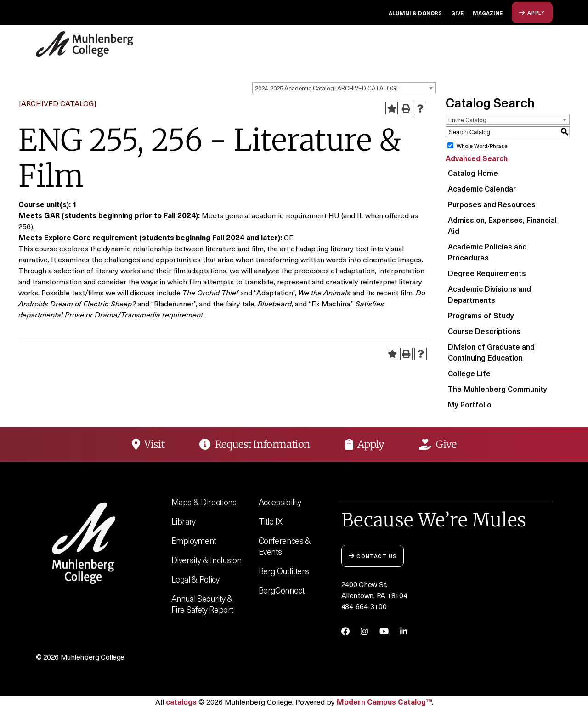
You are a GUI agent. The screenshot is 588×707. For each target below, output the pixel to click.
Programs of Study (481, 315)
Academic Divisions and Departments (489, 294)
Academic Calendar (482, 188)
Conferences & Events (285, 546)
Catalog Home (473, 173)
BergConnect (282, 590)
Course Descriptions (484, 331)
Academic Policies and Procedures (487, 252)
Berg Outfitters (284, 571)
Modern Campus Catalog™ (384, 701)
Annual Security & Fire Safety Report (202, 604)
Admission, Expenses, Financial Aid (502, 225)
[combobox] (344, 88)
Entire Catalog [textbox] (467, 120)
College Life (469, 373)
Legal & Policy (195, 579)
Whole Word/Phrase (482, 146)
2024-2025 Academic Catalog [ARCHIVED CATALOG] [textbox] (326, 88)
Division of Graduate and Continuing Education (491, 352)
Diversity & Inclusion (206, 560)
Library (184, 521)
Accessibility (280, 502)
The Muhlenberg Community (498, 389)
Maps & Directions (204, 502)
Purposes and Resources (492, 204)
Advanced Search (477, 158)
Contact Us (373, 556)
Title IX (271, 521)
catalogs (181, 701)
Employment (194, 540)
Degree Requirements (487, 273)
